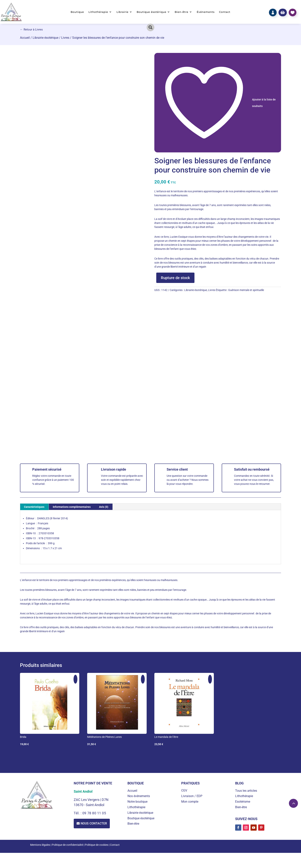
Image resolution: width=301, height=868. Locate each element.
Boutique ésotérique (151, 12)
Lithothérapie (98, 12)
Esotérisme (243, 802)
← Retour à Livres (31, 30)
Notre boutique (137, 802)
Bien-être (182, 12)
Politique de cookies (97, 845)
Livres (65, 38)
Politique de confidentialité (67, 845)
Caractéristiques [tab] (34, 507)
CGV (184, 790)
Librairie (122, 12)
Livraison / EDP (192, 796)
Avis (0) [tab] (104, 507)
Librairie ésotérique (45, 38)
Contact (225, 12)
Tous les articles (246, 791)
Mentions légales (40, 845)
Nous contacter (94, 823)
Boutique (77, 12)
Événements (206, 12)
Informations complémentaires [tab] (72, 507)
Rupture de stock (175, 278)
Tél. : (78, 813)
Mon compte (190, 802)
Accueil (25, 38)
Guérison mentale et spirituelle (246, 290)
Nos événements (139, 796)
